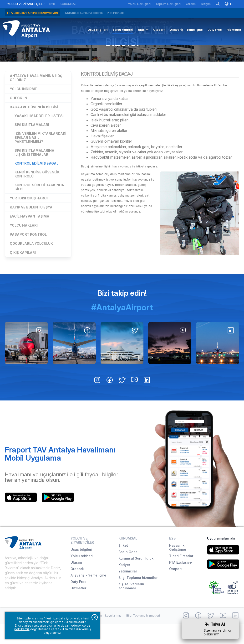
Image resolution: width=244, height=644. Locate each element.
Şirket (123, 565)
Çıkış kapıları (23, 271)
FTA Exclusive (180, 582)
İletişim (206, 4)
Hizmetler (78, 608)
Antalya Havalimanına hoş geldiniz (36, 96)
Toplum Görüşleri (168, 4)
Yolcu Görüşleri (139, 4)
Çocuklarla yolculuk (31, 262)
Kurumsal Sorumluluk (136, 578)
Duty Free (79, 602)
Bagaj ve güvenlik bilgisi (122, 51)
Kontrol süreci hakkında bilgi (39, 205)
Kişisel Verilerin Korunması (131, 606)
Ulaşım (76, 582)
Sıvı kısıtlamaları (32, 143)
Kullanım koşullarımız (107, 635)
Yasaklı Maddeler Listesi (39, 134)
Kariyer (124, 585)
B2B (52, 4)
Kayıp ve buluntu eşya (31, 225)
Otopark (77, 589)
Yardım (191, 4)
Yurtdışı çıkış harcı (29, 216)
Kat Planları (116, 13)
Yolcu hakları (24, 243)
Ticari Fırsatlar (181, 576)
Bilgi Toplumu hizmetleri (138, 598)
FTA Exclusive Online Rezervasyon (33, 13)
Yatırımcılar (128, 591)
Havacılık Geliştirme (178, 567)
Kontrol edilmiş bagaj (37, 181)
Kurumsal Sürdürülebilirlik (84, 13)
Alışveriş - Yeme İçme (88, 595)
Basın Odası (128, 572)
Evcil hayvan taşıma (30, 234)
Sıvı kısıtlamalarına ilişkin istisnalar (34, 171)
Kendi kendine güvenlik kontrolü (37, 192)
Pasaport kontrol (28, 252)
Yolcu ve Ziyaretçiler (26, 4)
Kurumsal (68, 4)
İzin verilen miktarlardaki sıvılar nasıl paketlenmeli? (40, 156)
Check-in (18, 116)
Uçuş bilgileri (81, 569)
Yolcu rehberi (82, 576)
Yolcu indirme (23, 107)
